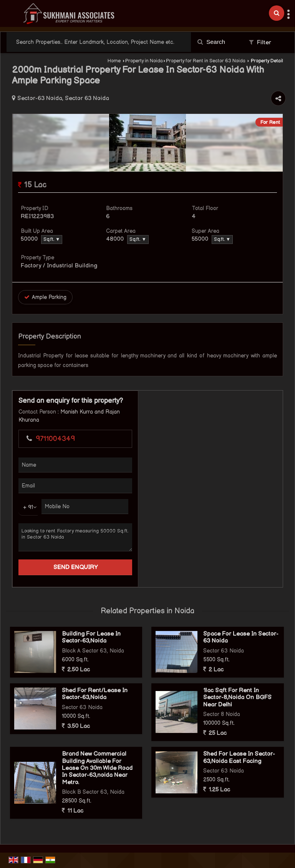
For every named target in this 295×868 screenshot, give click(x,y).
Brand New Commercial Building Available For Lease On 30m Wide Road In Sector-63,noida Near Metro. (97, 768)
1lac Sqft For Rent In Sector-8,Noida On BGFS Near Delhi (237, 698)
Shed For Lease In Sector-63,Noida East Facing (239, 757)
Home (114, 61)
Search (211, 42)
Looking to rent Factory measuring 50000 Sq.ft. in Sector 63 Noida (75, 537)
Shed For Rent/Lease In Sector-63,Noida (95, 694)
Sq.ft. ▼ (52, 240)
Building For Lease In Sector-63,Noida (91, 637)
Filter (260, 43)
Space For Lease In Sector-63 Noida (241, 637)
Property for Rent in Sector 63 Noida (206, 61)
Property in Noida (144, 61)
